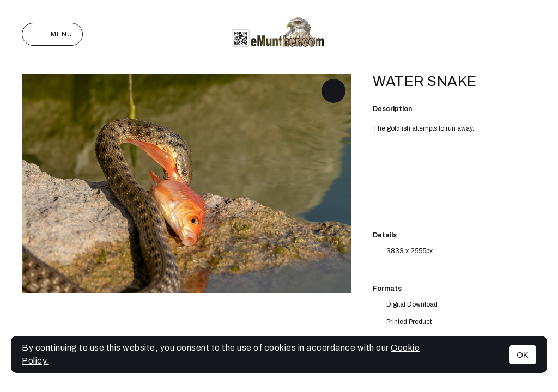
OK (523, 355)
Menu (52, 34)
